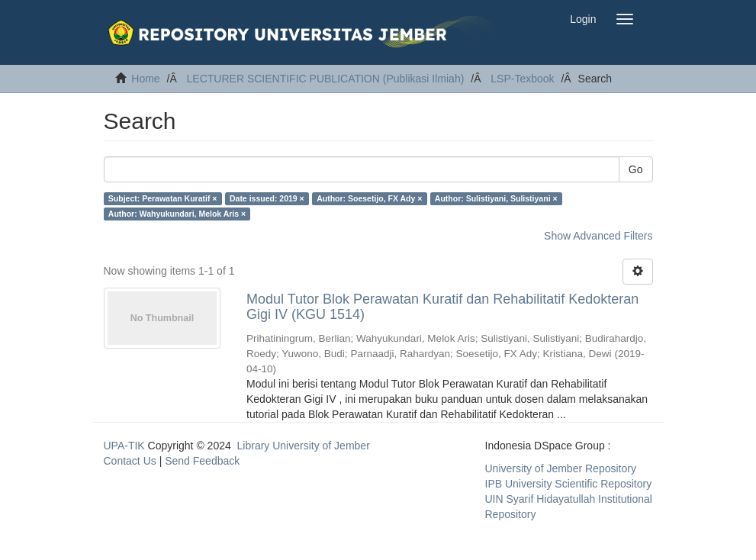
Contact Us (130, 461)
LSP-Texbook (522, 79)
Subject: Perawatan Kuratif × (163, 198)
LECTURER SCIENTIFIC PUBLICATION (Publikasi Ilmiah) (326, 79)
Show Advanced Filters (598, 236)
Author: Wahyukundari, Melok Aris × (177, 214)
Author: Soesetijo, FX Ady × (369, 198)
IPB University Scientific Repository (569, 484)
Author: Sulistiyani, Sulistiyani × (496, 198)
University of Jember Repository (561, 468)
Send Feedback (202, 461)
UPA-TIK (124, 446)
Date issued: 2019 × (267, 198)
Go (636, 169)
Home (145, 79)
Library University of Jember (304, 446)
